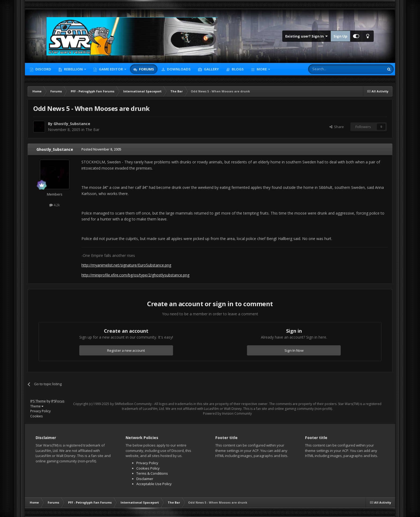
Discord (43, 69)
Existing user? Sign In (307, 36)
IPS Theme (38, 401)
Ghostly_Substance (72, 124)
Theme (37, 406)
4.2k (55, 205)
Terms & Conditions (152, 473)
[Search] (333, 69)
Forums (146, 69)
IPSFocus (58, 401)
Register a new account (126, 350)
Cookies (36, 416)
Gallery (211, 69)
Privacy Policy (40, 411)
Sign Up (340, 36)
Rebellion (73, 69)
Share (337, 127)
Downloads (178, 69)
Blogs (237, 69)
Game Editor (111, 69)
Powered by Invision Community (227, 413)
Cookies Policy (148, 468)
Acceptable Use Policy (154, 484)
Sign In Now (294, 350)
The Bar (92, 130)
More (262, 69)
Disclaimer (145, 479)
